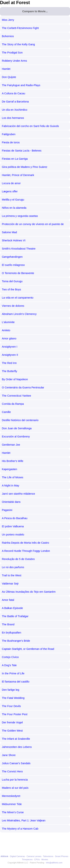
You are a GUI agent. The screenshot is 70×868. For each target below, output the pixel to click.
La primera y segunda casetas (20, 216)
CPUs (37, 859)
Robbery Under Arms (14, 61)
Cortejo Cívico (10, 657)
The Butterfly (10, 371)
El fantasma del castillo (16, 682)
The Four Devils (11, 706)
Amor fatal (8, 600)
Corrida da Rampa (13, 404)
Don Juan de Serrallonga (17, 428)
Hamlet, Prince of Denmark (18, 175)
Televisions (48, 856)
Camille (6, 412)
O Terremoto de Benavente (18, 273)
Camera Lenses (34, 856)
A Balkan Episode (12, 608)
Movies (45, 859)
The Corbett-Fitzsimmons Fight (20, 28)
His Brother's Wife (13, 461)
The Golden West (12, 731)
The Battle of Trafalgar (15, 616)
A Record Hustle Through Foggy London (26, 551)
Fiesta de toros (11, 142)
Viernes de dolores (13, 306)
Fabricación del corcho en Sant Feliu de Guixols (30, 126)
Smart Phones (62, 856)
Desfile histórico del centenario (20, 420)
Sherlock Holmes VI (14, 240)
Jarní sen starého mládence (18, 494)
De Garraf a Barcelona (15, 102)
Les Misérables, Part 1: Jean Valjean (24, 820)
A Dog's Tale (9, 665)
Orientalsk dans (11, 502)
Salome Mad (9, 232)
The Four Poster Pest (15, 714)
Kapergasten (10, 469)
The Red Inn (9, 363)
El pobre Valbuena (13, 526)
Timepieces (27, 859)
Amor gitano (9, 338)
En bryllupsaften (11, 633)
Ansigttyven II (10, 355)
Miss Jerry (8, 20)
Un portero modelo (13, 535)
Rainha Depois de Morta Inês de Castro (25, 543)
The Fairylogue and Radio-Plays (21, 85)
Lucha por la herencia (15, 780)
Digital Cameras (18, 856)
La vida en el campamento (18, 298)
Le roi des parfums (13, 567)
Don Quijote (9, 77)
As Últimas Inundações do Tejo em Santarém (29, 592)
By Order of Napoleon (15, 379)
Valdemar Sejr (10, 584)
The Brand (8, 624)
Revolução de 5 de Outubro (18, 559)
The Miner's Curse (13, 812)
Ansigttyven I (10, 347)
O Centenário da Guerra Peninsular (23, 387)
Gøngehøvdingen (12, 257)
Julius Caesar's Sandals (16, 763)
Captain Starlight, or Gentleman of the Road (28, 649)
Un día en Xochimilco (15, 110)
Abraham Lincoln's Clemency (19, 314)
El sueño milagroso (13, 265)
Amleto (6, 330)
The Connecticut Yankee (16, 396)
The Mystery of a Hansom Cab (20, 829)
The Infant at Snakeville (16, 739)
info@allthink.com (54, 863)
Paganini (7, 510)
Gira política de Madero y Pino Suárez (25, 167)
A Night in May (11, 486)
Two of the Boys (11, 289)
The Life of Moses (13, 477)
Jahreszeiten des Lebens (17, 747)
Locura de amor (11, 183)
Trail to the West (12, 575)
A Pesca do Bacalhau (15, 518)
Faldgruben (9, 134)
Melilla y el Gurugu (13, 200)
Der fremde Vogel (12, 722)
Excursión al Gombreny (16, 437)
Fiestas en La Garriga (15, 159)
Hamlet (6, 69)
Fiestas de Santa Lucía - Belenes (22, 151)
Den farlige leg (11, 690)
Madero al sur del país (15, 788)
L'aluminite (8, 322)
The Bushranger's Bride (16, 641)
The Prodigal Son (12, 53)
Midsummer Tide (12, 804)
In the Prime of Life (13, 673)
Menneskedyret (11, 796)
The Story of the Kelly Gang (18, 44)
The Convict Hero (12, 771)
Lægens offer (10, 191)
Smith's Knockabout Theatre (19, 249)
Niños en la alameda (14, 208)
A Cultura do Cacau (14, 93)
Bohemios (8, 36)
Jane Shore (9, 755)
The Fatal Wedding (13, 698)
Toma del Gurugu (12, 281)
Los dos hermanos (13, 118)
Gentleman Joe (11, 445)
